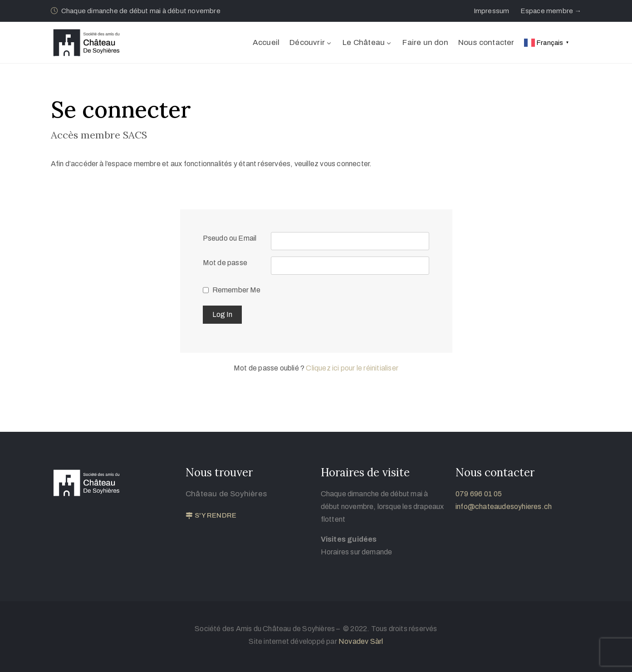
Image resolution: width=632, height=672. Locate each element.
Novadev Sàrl (361, 641)
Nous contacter (486, 42)
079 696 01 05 (479, 494)
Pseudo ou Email (230, 238)
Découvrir (311, 42)
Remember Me (237, 290)
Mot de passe (225, 263)
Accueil (266, 42)
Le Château (367, 42)
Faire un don (425, 42)
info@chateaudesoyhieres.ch (504, 506)
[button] (492, 11)
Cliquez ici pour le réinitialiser (352, 368)
